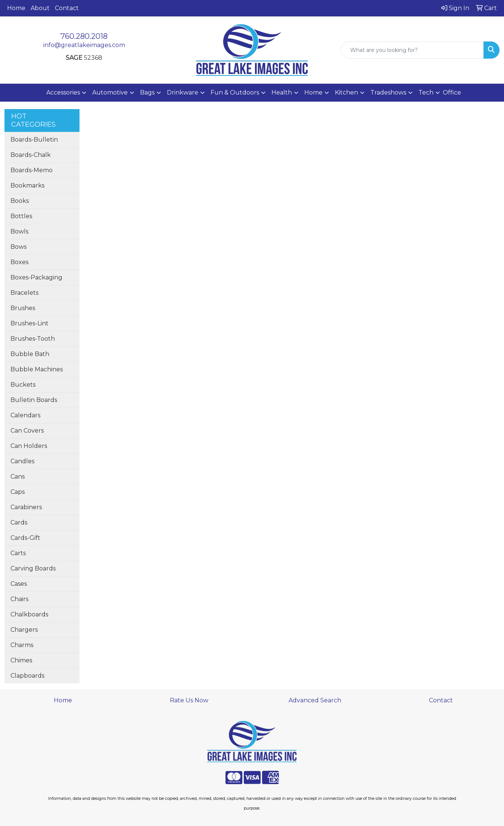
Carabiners (26, 507)
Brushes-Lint (29, 323)
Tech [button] (426, 92)
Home (16, 8)
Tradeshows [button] (388, 92)
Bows (18, 247)
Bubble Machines (37, 369)
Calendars (25, 415)
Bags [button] (147, 92)
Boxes (19, 262)
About (40, 8)
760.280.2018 (84, 36)
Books (20, 201)
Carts (18, 553)
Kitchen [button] (346, 92)
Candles (22, 461)
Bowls (19, 231)
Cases (19, 584)
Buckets (23, 385)
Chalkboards (29, 614)
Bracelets (24, 293)
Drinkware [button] (183, 92)
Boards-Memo (32, 170)
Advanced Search (315, 700)
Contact (67, 8)
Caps (18, 492)
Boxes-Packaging (36, 277)
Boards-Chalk (31, 155)
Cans (18, 477)
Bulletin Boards (34, 400)
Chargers (24, 630)
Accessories (63, 92)
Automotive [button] (110, 92)
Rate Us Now (189, 700)
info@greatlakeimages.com (84, 45)
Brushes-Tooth (33, 339)
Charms (22, 645)
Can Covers (27, 431)
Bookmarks (27, 185)
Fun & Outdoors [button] (235, 92)
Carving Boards (33, 568)
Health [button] (282, 92)
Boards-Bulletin (34, 140)
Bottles (21, 216)
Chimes (21, 660)
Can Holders (29, 446)
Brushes (23, 308)
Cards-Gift (25, 538)
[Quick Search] (412, 50)
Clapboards (27, 676)
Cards (19, 522)
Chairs (19, 599)
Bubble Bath (30, 354)
